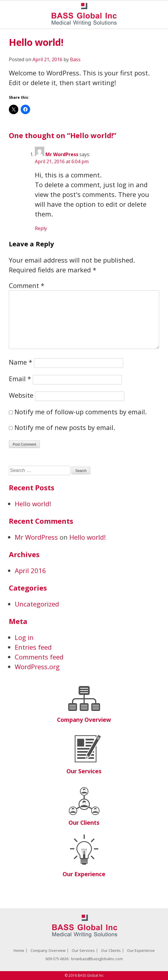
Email (20, 379)
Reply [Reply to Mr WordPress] (41, 228)
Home (19, 950)
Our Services (84, 771)
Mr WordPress (62, 154)
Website (21, 395)
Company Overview (84, 720)
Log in (24, 637)
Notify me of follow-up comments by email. (81, 412)
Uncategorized (37, 604)
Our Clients (84, 823)
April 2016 (30, 570)
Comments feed (39, 657)
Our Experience (84, 874)
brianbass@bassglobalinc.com (97, 959)
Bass (75, 59)
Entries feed (33, 647)
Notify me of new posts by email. (65, 427)
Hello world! (33, 504)
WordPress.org (37, 667)
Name (21, 362)
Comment (27, 285)
